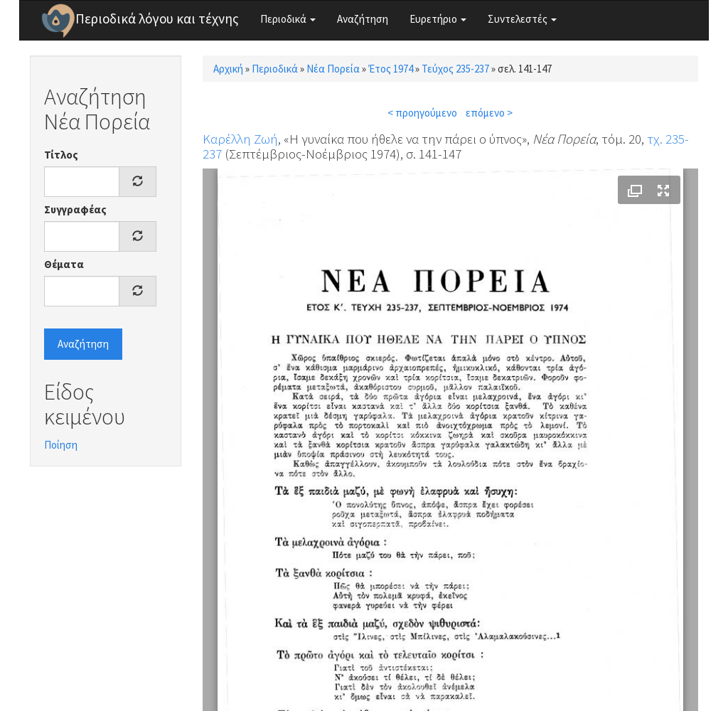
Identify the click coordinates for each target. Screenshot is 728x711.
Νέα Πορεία (333, 69)
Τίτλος (61, 155)
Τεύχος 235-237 (455, 69)
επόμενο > (489, 113)
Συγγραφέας (75, 209)
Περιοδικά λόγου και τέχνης (157, 18)
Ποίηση (61, 445)
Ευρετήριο (438, 19)
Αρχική (228, 69)
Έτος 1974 (391, 69)
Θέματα (64, 264)
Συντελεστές (522, 19)
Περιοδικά (288, 19)
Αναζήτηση (363, 19)
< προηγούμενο (422, 113)
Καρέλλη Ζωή (240, 139)
